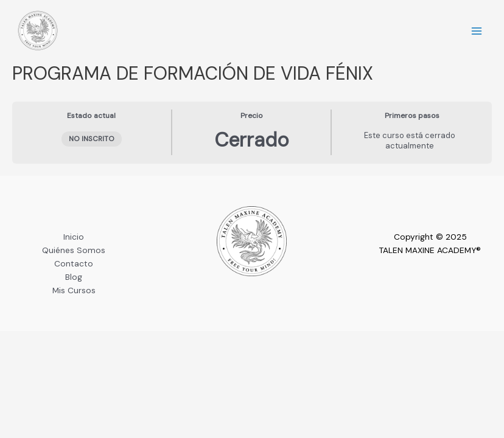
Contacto (74, 263)
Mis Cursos (74, 290)
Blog (74, 277)
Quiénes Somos (74, 250)
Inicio (74, 237)
